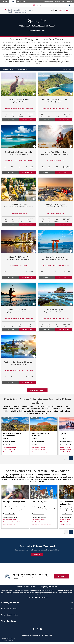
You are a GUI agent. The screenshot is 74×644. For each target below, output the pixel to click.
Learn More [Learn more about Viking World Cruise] (10, 225)
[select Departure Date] (9, 69)
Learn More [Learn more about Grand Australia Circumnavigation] (10, 172)
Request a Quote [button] (27, 120)
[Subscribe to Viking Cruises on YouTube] (41, 629)
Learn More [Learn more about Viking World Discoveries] (47, 172)
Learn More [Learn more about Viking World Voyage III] (47, 225)
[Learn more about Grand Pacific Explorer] (55, 242)
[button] (72, 5)
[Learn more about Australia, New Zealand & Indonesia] (19, 347)
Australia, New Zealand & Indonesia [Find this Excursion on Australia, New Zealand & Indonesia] (41, 524)
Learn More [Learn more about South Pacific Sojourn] (47, 330)
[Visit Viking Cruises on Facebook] (33, 629)
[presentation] (66, 458)
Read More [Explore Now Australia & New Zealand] (37, 554)
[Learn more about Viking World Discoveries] (55, 137)
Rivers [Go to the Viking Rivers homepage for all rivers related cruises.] (5, 2)
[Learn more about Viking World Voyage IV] (19, 242)
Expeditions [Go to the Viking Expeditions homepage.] (21, 2)
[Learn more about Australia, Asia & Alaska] (19, 294)
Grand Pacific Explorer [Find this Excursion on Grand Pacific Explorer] (9, 524)
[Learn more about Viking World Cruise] (19, 189)
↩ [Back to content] (62, 594)
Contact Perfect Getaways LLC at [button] (58, 2)
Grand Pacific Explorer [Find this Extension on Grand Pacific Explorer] (9, 449)
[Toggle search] (69, 5)
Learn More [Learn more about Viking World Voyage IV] (10, 277)
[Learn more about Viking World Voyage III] (55, 189)
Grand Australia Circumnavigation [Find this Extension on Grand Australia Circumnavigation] (41, 452)
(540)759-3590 (64, 10)
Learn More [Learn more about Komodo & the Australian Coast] (47, 120)
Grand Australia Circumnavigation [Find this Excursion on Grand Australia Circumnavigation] (12, 522)
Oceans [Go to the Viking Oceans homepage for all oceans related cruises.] (12, 2)
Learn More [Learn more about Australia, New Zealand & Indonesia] (10, 382)
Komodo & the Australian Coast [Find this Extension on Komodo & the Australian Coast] (40, 449)
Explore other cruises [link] (37, 390)
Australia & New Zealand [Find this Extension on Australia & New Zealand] (10, 447)
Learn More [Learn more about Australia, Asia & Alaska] (10, 330)
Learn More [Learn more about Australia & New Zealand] (10, 120)
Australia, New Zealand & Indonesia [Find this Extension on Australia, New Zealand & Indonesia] (13, 452)
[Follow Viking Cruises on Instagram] (37, 629)
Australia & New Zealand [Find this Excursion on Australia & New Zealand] (10, 519)
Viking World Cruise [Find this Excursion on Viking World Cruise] (65, 524)
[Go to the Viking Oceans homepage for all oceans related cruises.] (37, 5)
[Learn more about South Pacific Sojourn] (55, 294)
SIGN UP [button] (61, 576)
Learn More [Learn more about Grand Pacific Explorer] (47, 277)
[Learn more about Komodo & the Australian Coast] (55, 84)
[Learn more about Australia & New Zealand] (19, 84)
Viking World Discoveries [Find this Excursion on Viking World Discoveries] (67, 522)
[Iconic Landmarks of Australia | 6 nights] (44, 424)
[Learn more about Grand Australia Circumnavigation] (19, 137)
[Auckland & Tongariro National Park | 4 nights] (15, 424)
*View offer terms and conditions (37, 597)
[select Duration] (23, 69)
